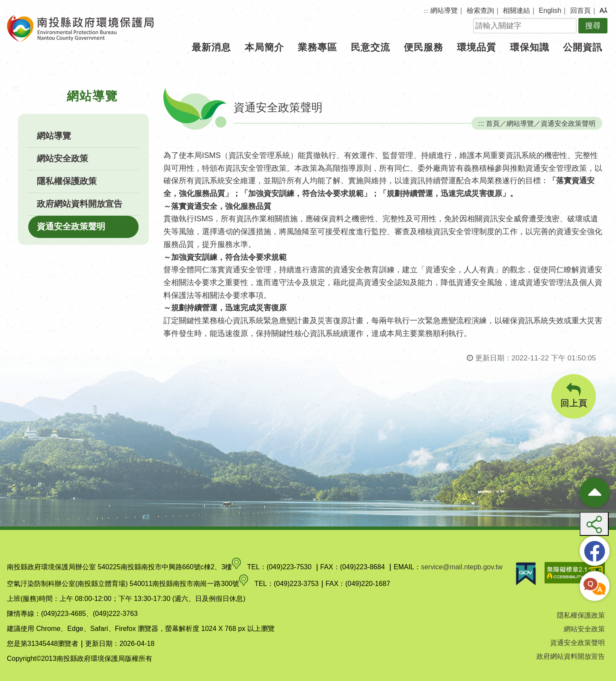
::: (426, 11)
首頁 (493, 123)
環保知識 (530, 47)
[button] (603, 11)
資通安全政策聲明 (71, 226)
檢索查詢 (480, 10)
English (550, 10)
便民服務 (423, 47)
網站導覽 (444, 10)
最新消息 (211, 47)
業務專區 (317, 47)
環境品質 (477, 47)
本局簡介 (264, 47)
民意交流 (370, 47)
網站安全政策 (62, 158)
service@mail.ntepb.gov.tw (462, 567)
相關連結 (516, 10)
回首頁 (580, 10)
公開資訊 (583, 47)
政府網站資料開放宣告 (80, 204)
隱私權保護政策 (67, 181)
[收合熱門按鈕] (595, 493)
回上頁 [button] (574, 395)
